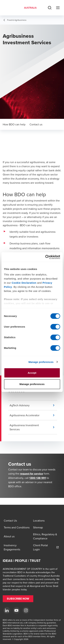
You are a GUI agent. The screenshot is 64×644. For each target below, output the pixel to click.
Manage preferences (41, 362)
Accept (32, 373)
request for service (31, 474)
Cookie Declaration (24, 283)
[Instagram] (26, 610)
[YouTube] (16, 610)
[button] (33, 405)
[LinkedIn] (7, 610)
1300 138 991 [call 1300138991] (38, 478)
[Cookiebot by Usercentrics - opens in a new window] (46, 257)
